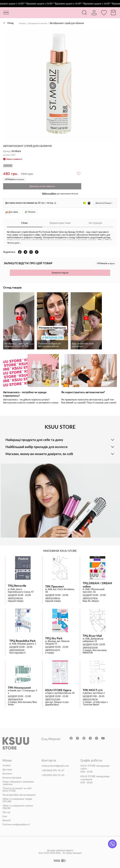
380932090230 (17, 650)
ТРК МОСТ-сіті (93, 690)
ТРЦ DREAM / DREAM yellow (97, 585)
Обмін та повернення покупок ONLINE (18, 807)
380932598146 (15, 598)
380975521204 (53, 700)
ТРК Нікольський (19, 688)
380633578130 (90, 700)
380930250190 (90, 648)
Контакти (7, 774)
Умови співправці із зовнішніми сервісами (18, 783)
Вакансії (6, 820)
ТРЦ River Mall (92, 636)
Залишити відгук (60, 273)
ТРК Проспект (55, 586)
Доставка (7, 769)
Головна (23, 23)
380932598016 (53, 598)
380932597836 (90, 598)
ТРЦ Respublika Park (22, 641)
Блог (5, 816)
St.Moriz (16, 151)
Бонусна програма (12, 778)
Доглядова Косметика (41, 23)
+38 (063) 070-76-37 (53, 770)
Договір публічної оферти (60, 855)
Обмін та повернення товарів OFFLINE (17, 800)
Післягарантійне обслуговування (19, 795)
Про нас (7, 812)
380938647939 (15, 700)
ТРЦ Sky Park (54, 638)
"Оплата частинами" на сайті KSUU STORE (17, 790)
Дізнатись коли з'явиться (42, 186)
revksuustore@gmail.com (55, 765)
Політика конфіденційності (16, 824)
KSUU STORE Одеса (58, 690)
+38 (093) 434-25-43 (53, 775)
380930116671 (53, 650)
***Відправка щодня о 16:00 (42, 4)
